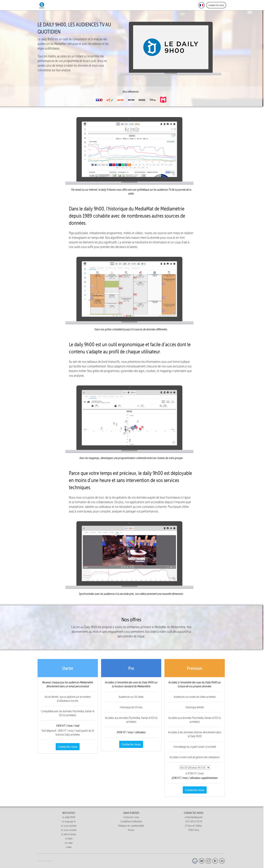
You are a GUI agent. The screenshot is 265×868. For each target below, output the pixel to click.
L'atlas (69, 847)
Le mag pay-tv (69, 821)
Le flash (69, 839)
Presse (131, 830)
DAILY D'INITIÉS (131, 813)
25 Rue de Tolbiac (194, 826)
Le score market (69, 830)
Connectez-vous (131, 817)
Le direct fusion (69, 834)
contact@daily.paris (194, 817)
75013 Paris (194, 830)
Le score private (69, 826)
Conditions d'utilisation (131, 821)
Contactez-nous (68, 747)
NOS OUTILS (69, 813)
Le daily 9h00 (69, 817)
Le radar (69, 843)
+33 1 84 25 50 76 (194, 821)
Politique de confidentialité (131, 826)
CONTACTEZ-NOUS (194, 813)
